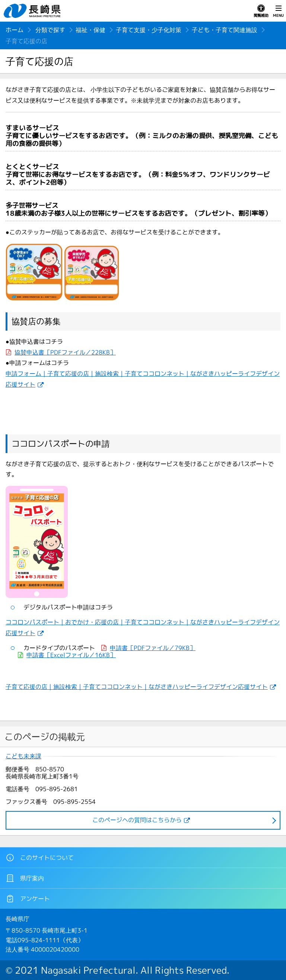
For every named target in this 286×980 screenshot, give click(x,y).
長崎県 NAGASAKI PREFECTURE (33, 11)
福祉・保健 (90, 30)
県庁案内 (25, 878)
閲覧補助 (261, 11)
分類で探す (50, 30)
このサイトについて (40, 858)
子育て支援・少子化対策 (149, 30)
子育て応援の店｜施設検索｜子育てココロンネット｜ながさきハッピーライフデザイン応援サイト (137, 687)
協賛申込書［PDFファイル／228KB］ (65, 352)
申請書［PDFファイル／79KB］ (153, 648)
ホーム (15, 30)
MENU (278, 11)
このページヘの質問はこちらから (137, 820)
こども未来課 (23, 756)
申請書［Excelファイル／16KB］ (71, 655)
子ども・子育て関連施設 (225, 30)
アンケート (28, 899)
